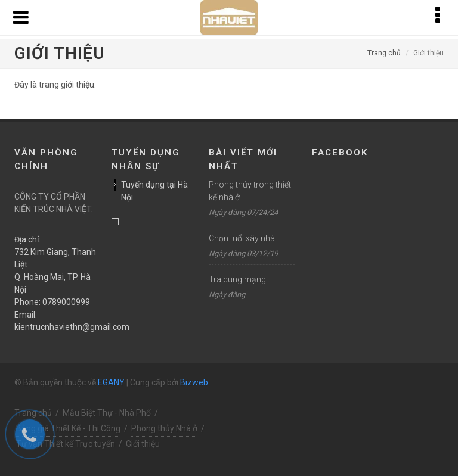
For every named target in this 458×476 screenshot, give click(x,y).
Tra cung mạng (237, 279)
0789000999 (66, 302)
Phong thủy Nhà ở (164, 428)
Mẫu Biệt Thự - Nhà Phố (107, 413)
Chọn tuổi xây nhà (242, 238)
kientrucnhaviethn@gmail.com (72, 327)
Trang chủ (384, 53)
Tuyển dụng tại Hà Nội (154, 191)
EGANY (111, 382)
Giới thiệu (143, 444)
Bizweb (194, 382)
